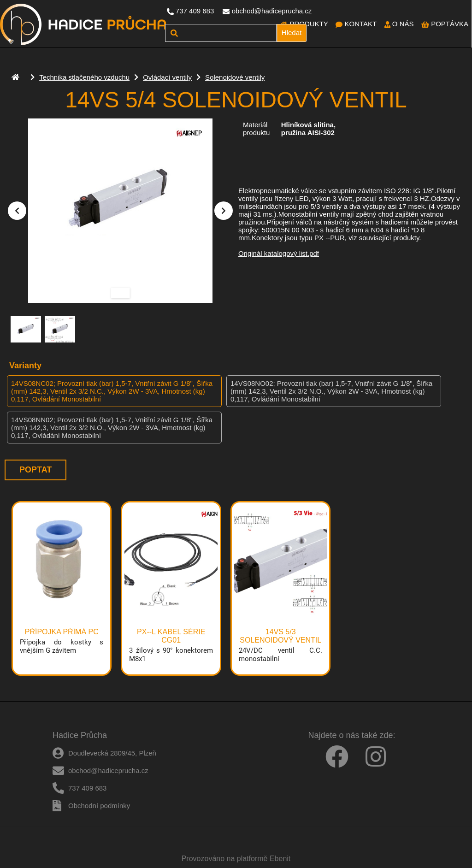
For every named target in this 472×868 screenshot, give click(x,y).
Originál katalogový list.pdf (279, 253)
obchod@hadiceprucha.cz (272, 11)
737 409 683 (195, 11)
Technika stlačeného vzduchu (84, 77)
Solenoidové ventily (235, 77)
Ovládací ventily (167, 77)
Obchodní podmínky (99, 806)
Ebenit (280, 859)
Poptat (35, 470)
